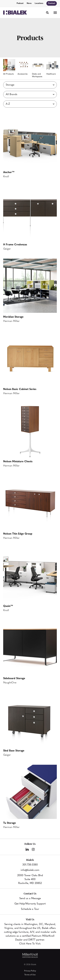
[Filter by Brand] (30, 94)
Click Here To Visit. (30, 944)
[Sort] (30, 104)
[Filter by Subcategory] (30, 85)
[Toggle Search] (47, 13)
